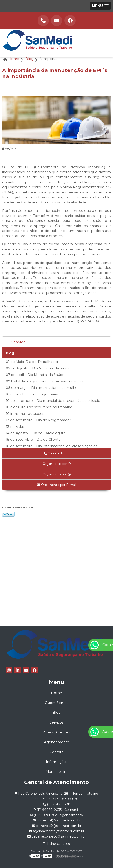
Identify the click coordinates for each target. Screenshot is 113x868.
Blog (10, 353)
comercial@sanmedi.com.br (56, 820)
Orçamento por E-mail (57, 485)
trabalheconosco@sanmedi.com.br (57, 836)
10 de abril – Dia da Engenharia (32, 394)
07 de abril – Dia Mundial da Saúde (35, 375)
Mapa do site (57, 772)
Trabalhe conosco (56, 844)
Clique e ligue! (56, 453)
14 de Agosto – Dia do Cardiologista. (36, 433)
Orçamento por (57, 464)
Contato (57, 752)
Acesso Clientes (56, 732)
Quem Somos (56, 703)
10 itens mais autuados (25, 414)
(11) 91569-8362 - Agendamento (56, 815)
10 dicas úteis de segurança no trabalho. (39, 407)
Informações (57, 762)
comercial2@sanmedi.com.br (56, 826)
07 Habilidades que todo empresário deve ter (45, 381)
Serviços (56, 722)
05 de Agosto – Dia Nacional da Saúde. (39, 368)
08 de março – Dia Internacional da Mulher (42, 388)
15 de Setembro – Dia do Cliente (33, 439)
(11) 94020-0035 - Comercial (57, 810)
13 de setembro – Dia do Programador (38, 420)
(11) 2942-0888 (57, 804)
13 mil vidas (15, 427)
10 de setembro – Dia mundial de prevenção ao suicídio (53, 401)
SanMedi (19, 342)
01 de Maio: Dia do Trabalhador (32, 362)
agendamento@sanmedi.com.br (57, 831)
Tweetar (8, 514)
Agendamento (57, 742)
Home (56, 693)
